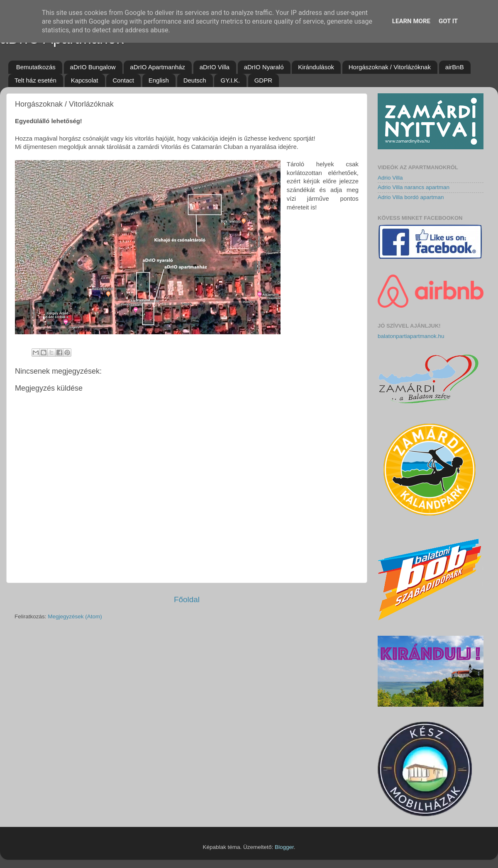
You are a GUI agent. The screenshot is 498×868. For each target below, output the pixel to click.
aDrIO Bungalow (93, 67)
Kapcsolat (85, 80)
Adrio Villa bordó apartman (411, 197)
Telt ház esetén (35, 80)
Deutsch (195, 80)
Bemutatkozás (36, 67)
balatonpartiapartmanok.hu (411, 336)
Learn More (411, 21)
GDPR (263, 80)
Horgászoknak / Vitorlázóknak (390, 67)
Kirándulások (316, 67)
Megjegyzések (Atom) (75, 616)
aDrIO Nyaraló (264, 67)
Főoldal (187, 599)
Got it (448, 21)
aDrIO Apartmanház (157, 67)
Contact (123, 80)
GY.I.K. (230, 80)
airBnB (455, 67)
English (159, 80)
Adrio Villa (390, 178)
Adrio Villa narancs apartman (414, 187)
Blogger (284, 847)
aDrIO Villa (215, 67)
